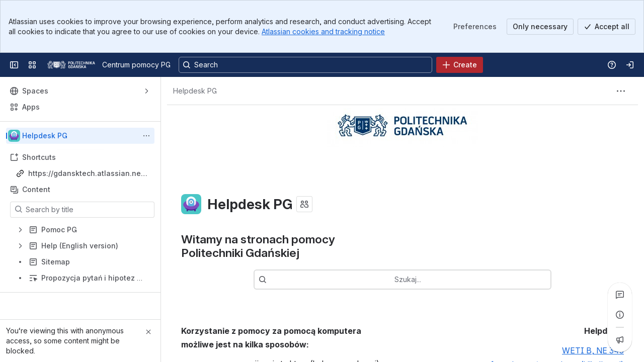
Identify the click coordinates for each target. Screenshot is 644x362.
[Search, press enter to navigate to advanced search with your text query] (305, 65)
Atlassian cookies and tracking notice (323, 31)
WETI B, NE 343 (593, 351)
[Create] (460, 65)
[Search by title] (88, 210)
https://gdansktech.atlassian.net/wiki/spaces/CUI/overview (87, 174)
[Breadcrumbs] (195, 91)
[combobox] (418, 280)
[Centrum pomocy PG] (71, 65)
